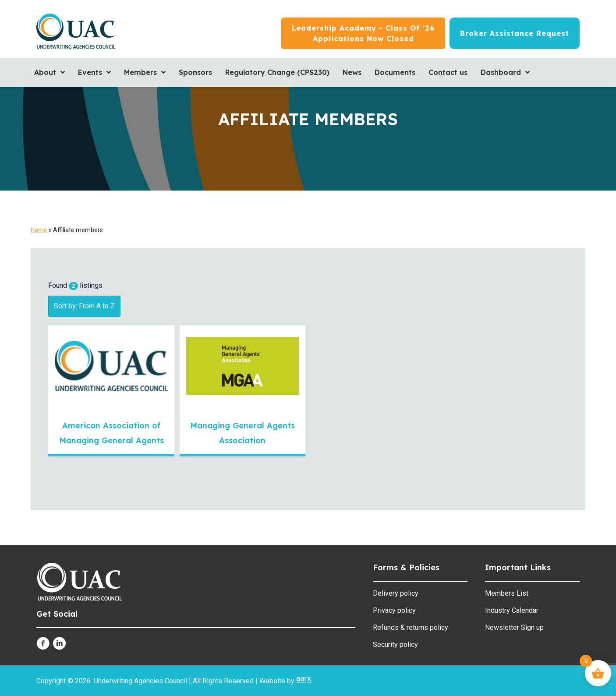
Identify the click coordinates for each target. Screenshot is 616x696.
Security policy (395, 645)
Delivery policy (396, 593)
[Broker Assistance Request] (515, 33)
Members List (507, 593)
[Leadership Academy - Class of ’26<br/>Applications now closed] (363, 33)
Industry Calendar (512, 610)
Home (39, 230)
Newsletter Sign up (514, 627)
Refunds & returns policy (411, 627)
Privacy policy (394, 610)
